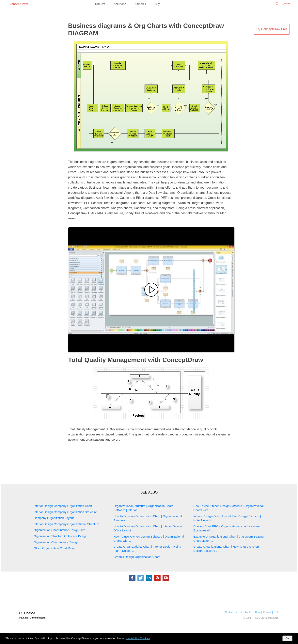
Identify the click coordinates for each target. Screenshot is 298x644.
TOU (277, 612)
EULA (257, 612)
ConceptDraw (19, 4)
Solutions (120, 4)
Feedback (245, 612)
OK (287, 638)
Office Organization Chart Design (55, 548)
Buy (157, 4)
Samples (141, 4)
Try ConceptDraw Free (272, 29)
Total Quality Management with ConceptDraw (136, 360)
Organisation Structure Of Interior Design (61, 536)
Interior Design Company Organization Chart (63, 506)
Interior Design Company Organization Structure (65, 512)
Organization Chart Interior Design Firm (60, 530)
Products (99, 4)
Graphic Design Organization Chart (137, 557)
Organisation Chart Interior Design (56, 542)
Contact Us (231, 612)
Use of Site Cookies (138, 638)
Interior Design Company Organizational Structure (67, 524)
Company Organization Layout (54, 518)
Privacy (267, 612)
